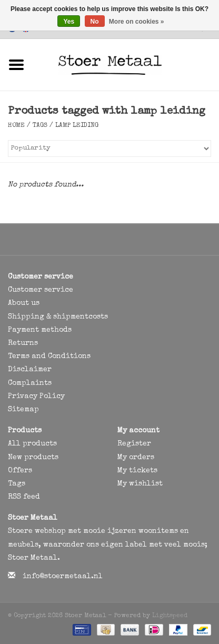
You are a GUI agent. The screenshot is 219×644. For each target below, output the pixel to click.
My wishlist (140, 484)
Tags (40, 126)
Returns (23, 343)
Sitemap (23, 410)
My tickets (137, 471)
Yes (69, 22)
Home (16, 126)
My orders (136, 458)
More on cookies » (137, 22)
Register (134, 444)
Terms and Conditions (49, 356)
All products (32, 444)
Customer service (41, 290)
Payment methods (40, 330)
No (95, 22)
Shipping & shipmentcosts (58, 317)
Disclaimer (30, 370)
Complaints (30, 383)
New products (33, 458)
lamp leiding (77, 126)
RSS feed (24, 497)
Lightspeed (170, 616)
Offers (20, 471)
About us (24, 303)
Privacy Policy (36, 397)
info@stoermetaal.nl (63, 577)
